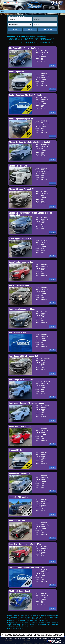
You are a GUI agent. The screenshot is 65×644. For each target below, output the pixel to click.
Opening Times (56, 638)
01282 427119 (58, 2)
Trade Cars (31, 638)
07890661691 (58, 4)
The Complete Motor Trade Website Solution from (32, 641)
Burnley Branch (21, 638)
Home (7, 638)
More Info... (53, 65)
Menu (3, 11)
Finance (42, 638)
